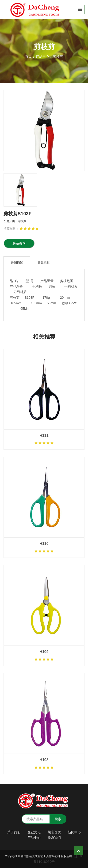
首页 (28, 57)
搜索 (58, 819)
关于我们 (14, 832)
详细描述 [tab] (17, 262)
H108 (44, 760)
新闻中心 (74, 832)
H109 (44, 652)
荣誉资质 (54, 832)
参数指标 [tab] (44, 262)
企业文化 (34, 832)
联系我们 (54, 838)
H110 (44, 544)
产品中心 (42, 57)
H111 (44, 436)
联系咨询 (19, 243)
